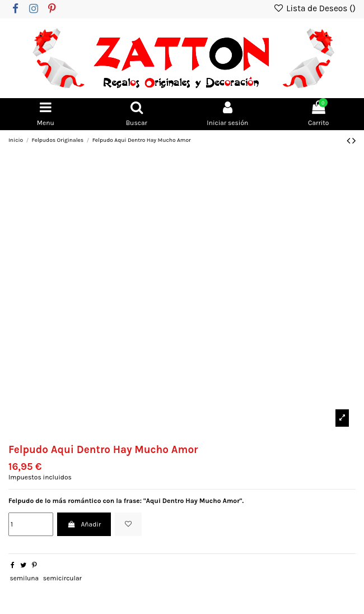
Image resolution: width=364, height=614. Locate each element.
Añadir (84, 524)
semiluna (24, 578)
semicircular (62, 578)
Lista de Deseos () (314, 8)
